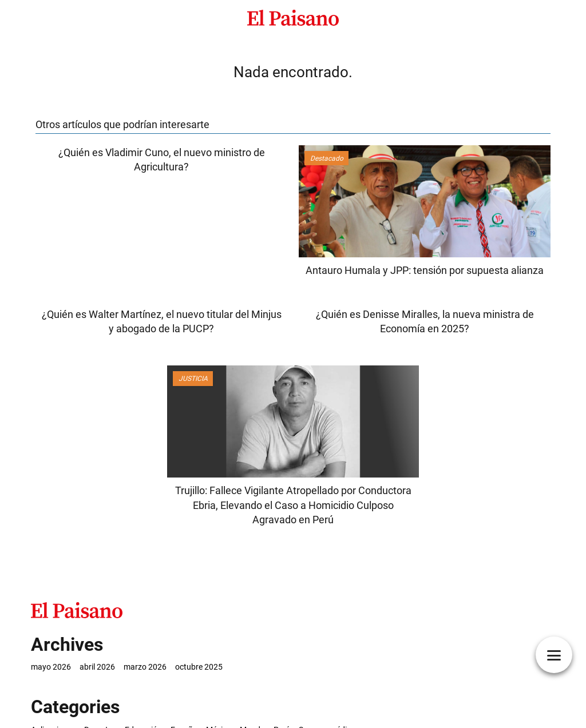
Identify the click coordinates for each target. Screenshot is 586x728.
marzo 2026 (145, 667)
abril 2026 (97, 667)
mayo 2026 (51, 667)
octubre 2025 (199, 667)
